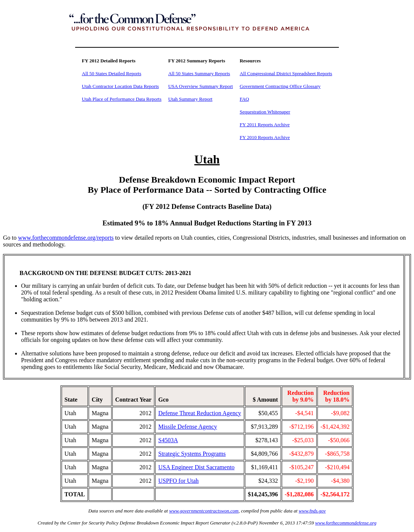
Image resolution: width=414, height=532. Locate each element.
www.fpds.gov (312, 511)
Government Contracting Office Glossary (280, 86)
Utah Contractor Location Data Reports (120, 86)
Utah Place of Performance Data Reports (122, 99)
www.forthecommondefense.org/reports (66, 238)
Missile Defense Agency (187, 427)
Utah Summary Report (190, 99)
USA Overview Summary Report (201, 86)
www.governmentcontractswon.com (204, 511)
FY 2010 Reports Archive (265, 137)
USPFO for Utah (178, 481)
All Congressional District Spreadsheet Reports (286, 73)
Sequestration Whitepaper (265, 112)
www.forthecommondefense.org (346, 523)
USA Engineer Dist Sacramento (196, 467)
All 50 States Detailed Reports (112, 73)
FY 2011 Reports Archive (265, 125)
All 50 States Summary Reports (199, 73)
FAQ (244, 99)
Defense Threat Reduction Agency (200, 413)
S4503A (168, 440)
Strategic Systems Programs (192, 454)
